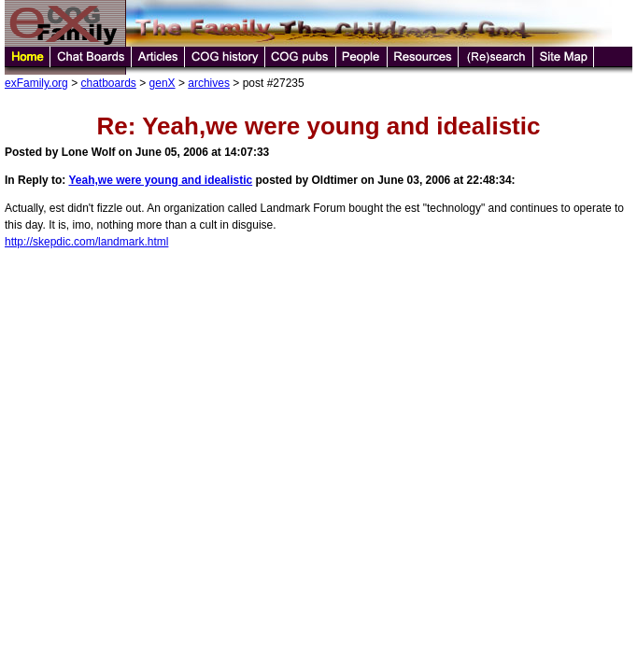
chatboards (108, 83)
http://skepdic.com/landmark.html (86, 242)
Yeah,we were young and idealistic (160, 180)
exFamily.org (36, 83)
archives (209, 83)
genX (163, 83)
